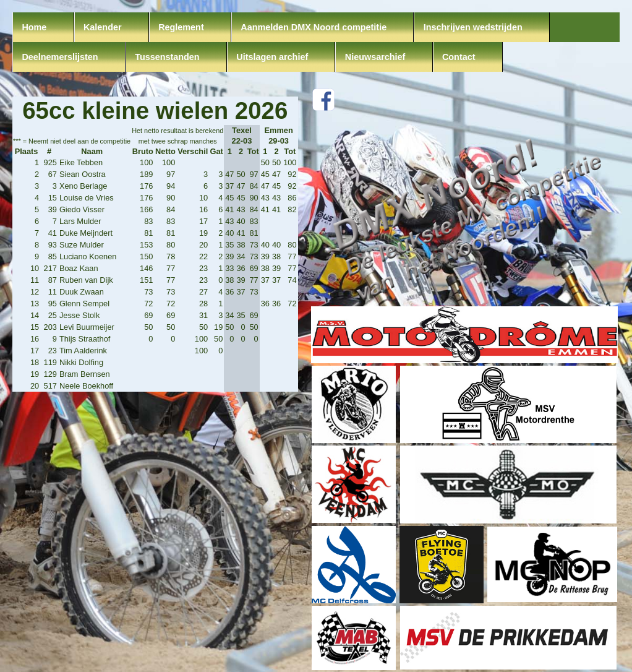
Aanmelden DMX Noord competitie (314, 27)
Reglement (181, 27)
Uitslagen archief (272, 57)
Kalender (103, 27)
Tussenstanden (167, 57)
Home (34, 27)
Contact (459, 57)
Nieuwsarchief (375, 57)
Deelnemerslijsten (60, 57)
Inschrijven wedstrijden (473, 27)
